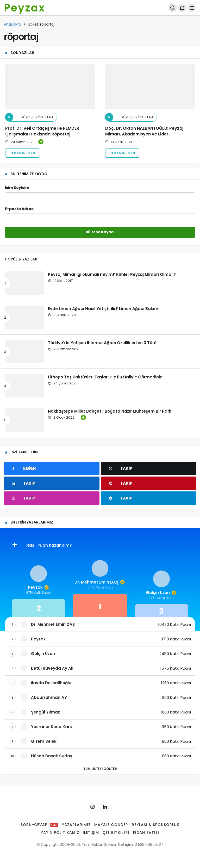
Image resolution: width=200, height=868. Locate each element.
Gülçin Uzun (161, 593)
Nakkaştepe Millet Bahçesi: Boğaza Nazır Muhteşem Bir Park (110, 411)
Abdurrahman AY (49, 697)
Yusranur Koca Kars (51, 727)
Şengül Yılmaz (45, 712)
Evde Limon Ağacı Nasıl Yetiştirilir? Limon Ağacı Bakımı (104, 308)
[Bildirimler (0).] (182, 8)
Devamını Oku (22, 153)
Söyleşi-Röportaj (29, 117)
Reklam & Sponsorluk (156, 825)
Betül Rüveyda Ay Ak (52, 668)
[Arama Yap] (173, 8)
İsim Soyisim (100, 194)
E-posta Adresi (100, 215)
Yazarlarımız (76, 825)
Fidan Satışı (146, 833)
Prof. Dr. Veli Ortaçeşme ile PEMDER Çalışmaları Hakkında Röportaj (42, 131)
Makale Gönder (111, 825)
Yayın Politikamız (60, 833)
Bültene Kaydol (100, 232)
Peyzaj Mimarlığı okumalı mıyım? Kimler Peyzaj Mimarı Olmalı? (112, 274)
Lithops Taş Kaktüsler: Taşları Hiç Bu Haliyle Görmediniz (105, 377)
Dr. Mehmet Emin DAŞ (100, 582)
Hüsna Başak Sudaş (52, 756)
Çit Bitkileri (116, 833)
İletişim (91, 833)
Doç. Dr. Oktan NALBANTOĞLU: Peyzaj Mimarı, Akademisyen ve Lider (144, 131)
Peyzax (25, 8)
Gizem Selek (44, 741)
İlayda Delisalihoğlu (51, 683)
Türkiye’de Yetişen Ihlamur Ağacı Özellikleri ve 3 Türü (102, 343)
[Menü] (192, 8)
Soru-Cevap (39, 825)
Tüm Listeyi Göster (100, 769)
